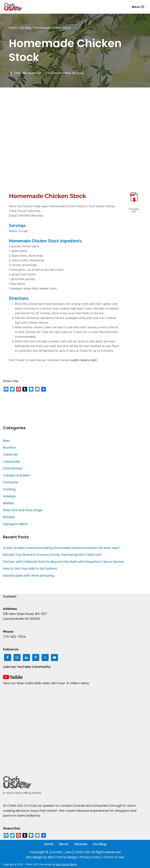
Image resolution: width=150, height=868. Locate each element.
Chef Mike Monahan (28, 73)
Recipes (78, 73)
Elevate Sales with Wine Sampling (28, 576)
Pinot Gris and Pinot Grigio (23, 510)
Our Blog (25, 28)
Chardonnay (12, 468)
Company (11, 482)
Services (81, 844)
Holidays (9, 496)
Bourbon (9, 447)
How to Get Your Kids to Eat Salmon (30, 569)
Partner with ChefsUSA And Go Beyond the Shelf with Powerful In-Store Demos (63, 562)
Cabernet (10, 455)
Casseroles (11, 462)
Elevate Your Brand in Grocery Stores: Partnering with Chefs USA (52, 555)
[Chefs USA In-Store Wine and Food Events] (13, 7)
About (64, 844)
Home (13, 28)
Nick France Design (62, 857)
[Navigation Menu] (138, 7)
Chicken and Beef (59, 73)
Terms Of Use (114, 857)
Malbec (9, 503)
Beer (7, 441)
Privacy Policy (90, 857)
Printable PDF (134, 211)
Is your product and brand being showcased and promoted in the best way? (61, 548)
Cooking (9, 489)
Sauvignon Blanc (15, 524)
